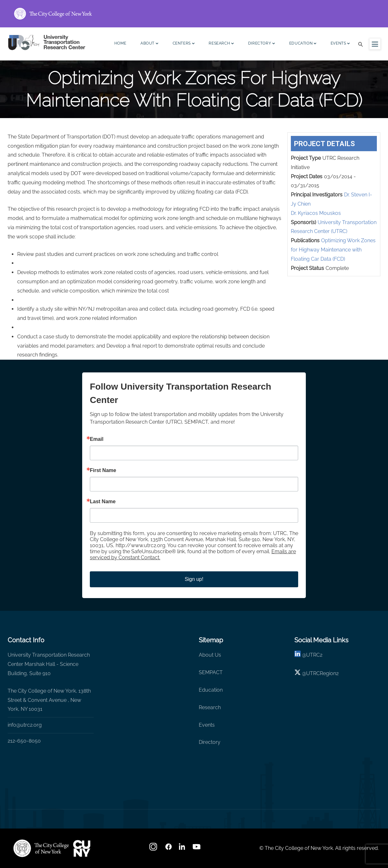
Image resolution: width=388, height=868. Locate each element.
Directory (262, 44)
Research (221, 44)
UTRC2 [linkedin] (314, 655)
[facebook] (169, 849)
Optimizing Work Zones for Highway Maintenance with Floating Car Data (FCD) (333, 250)
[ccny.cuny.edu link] (194, 14)
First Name (103, 470)
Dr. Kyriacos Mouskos (316, 213)
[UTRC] (41, 848)
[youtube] (197, 849)
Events (340, 44)
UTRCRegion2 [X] (322, 673)
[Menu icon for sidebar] (375, 44)
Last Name (103, 502)
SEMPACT (211, 672)
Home (120, 43)
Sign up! (194, 579)
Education (303, 44)
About (150, 44)
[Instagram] (154, 849)
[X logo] (298, 673)
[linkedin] (298, 655)
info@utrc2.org (25, 725)
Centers (184, 44)
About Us (210, 655)
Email (97, 439)
